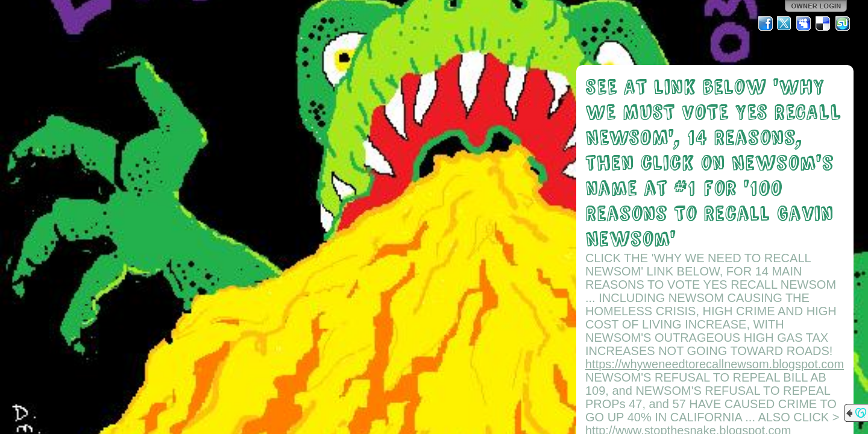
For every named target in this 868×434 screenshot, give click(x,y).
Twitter (785, 24)
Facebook (766, 24)
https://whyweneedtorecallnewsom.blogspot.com (715, 364)
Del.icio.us (823, 24)
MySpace (804, 24)
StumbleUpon (843, 24)
